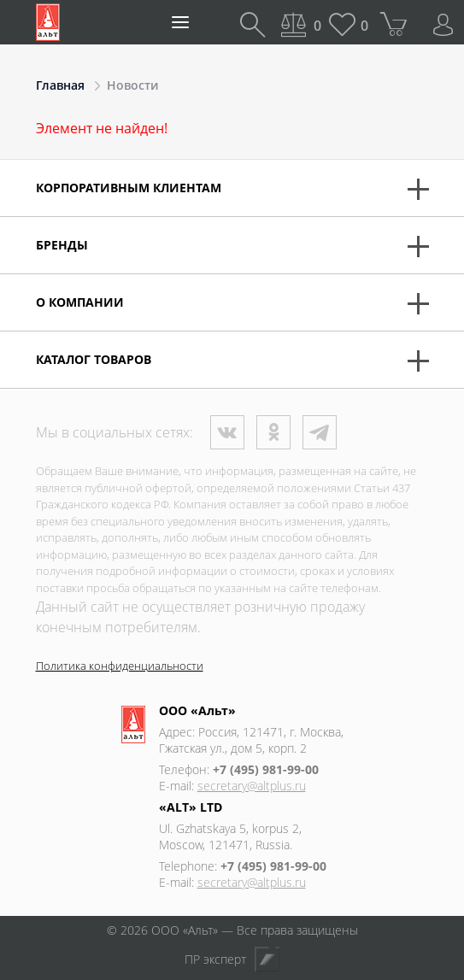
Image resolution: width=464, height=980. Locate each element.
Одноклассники (273, 432)
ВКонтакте (227, 432)
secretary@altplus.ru (252, 786)
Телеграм (320, 432)
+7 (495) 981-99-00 (266, 769)
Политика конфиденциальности (120, 666)
